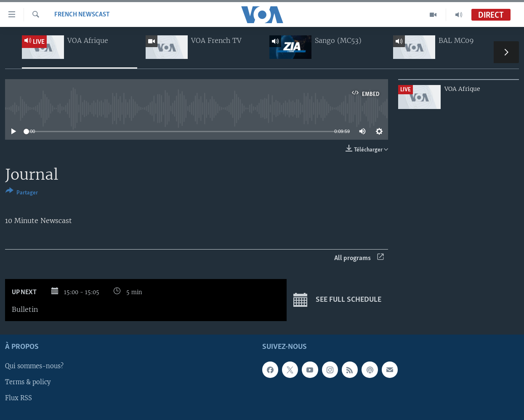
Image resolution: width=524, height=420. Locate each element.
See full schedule (337, 300)
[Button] (22, 193)
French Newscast (82, 15)
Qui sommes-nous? (34, 367)
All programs (359, 258)
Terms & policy (28, 383)
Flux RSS (19, 399)
